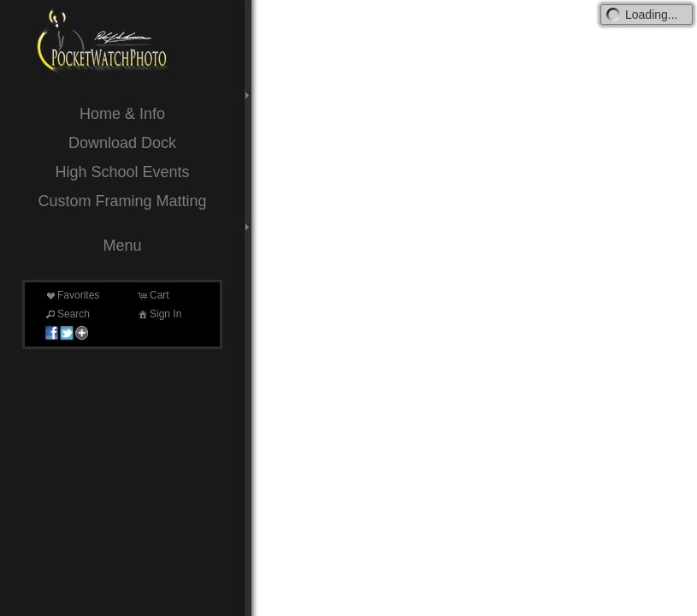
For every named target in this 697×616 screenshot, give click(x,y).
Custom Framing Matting (122, 201)
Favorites (71, 295)
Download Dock (122, 143)
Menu (122, 246)
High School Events (122, 172)
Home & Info (122, 114)
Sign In (159, 314)
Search (67, 314)
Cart (153, 295)
